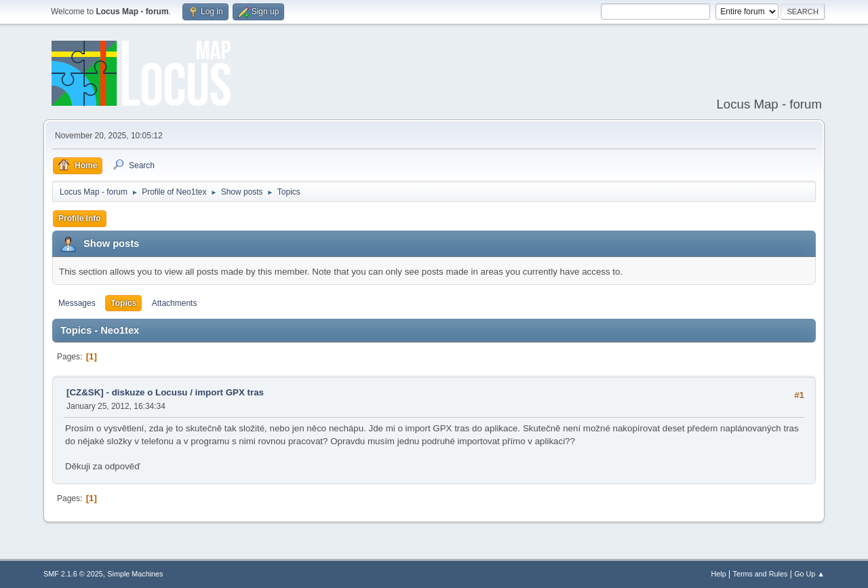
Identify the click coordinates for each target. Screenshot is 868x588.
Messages (77, 303)
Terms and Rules (761, 574)
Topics (123, 303)
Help (719, 574)
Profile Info (80, 218)
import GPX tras (230, 392)
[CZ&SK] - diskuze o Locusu (127, 392)
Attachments (175, 303)
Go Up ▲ (809, 574)
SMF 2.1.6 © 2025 (73, 574)
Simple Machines (135, 574)
